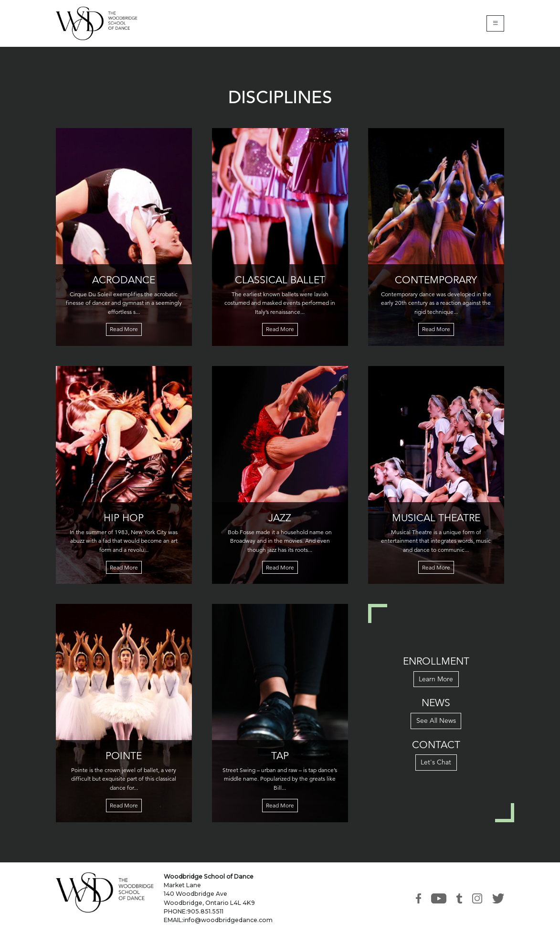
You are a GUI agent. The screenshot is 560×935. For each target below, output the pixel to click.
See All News (436, 720)
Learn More (436, 679)
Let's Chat (436, 762)
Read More (124, 329)
